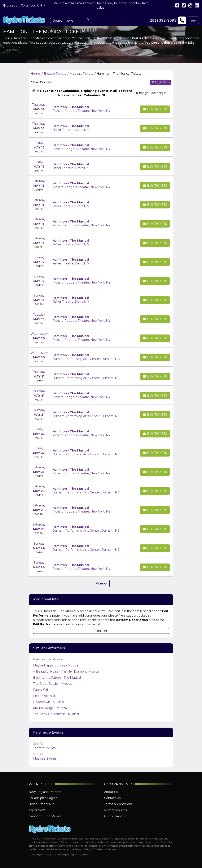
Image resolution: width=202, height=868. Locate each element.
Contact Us (112, 798)
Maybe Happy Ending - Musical (56, 665)
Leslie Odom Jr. (44, 696)
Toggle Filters (161, 82)
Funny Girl (40, 690)
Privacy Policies (115, 810)
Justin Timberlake (41, 804)
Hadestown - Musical (48, 702)
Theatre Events (44, 748)
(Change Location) (151, 93)
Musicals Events (45, 759)
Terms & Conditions (118, 804)
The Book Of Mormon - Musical (56, 714)
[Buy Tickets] (155, 109)
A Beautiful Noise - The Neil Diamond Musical (66, 671)
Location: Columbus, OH (23, 5)
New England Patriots (45, 792)
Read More (12, 50)
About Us (111, 792)
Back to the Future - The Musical (57, 678)
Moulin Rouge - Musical (50, 708)
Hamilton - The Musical (45, 816)
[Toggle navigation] (193, 20)
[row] (101, 109)
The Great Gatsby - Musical (53, 684)
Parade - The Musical (48, 659)
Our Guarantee (115, 816)
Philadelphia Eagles (43, 798)
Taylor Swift (37, 810)
